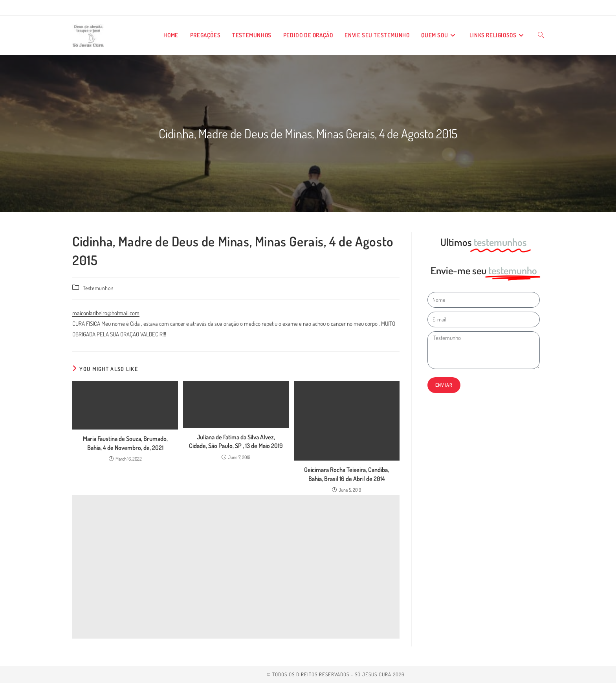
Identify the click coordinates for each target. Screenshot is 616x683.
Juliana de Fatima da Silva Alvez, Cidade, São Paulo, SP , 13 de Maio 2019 (236, 441)
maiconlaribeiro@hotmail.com (106, 313)
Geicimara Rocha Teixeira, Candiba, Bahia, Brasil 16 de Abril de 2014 (346, 474)
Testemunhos (98, 288)
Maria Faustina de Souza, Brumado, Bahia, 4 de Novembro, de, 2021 (125, 443)
